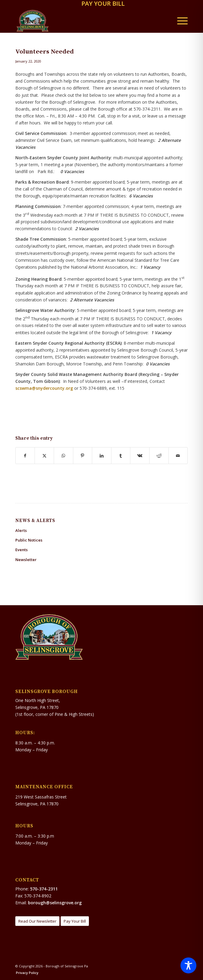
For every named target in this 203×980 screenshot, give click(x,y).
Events (21, 550)
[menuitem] (103, 4)
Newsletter (26, 560)
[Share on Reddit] (159, 456)
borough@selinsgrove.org (55, 903)
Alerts (21, 530)
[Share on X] (44, 456)
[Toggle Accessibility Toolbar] (188, 965)
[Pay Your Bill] (75, 921)
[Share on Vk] (140, 456)
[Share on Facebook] (25, 456)
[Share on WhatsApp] (64, 456)
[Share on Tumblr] (121, 456)
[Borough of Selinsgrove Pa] (84, 21)
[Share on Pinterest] (83, 456)
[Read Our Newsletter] (37, 921)
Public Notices (29, 540)
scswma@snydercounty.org (44, 388)
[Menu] (179, 21)
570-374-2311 (44, 889)
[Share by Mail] (178, 456)
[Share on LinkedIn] (102, 456)
